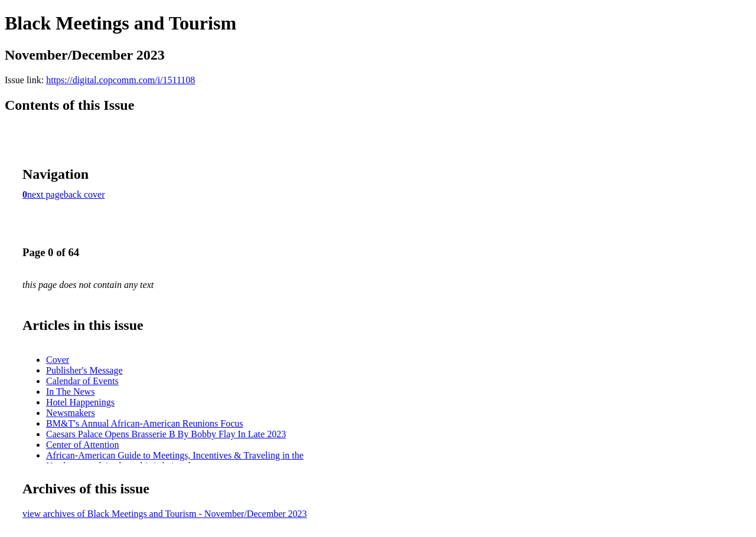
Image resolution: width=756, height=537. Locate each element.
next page (45, 194)
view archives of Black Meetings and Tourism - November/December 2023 (165, 514)
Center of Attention (83, 445)
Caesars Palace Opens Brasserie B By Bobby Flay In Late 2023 (166, 434)
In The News (70, 392)
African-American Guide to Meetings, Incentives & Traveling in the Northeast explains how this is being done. (175, 461)
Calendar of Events (82, 381)
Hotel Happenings (80, 402)
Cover (58, 360)
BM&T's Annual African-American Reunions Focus (145, 423)
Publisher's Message (84, 370)
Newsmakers (71, 413)
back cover (84, 194)
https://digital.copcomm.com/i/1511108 (120, 80)
